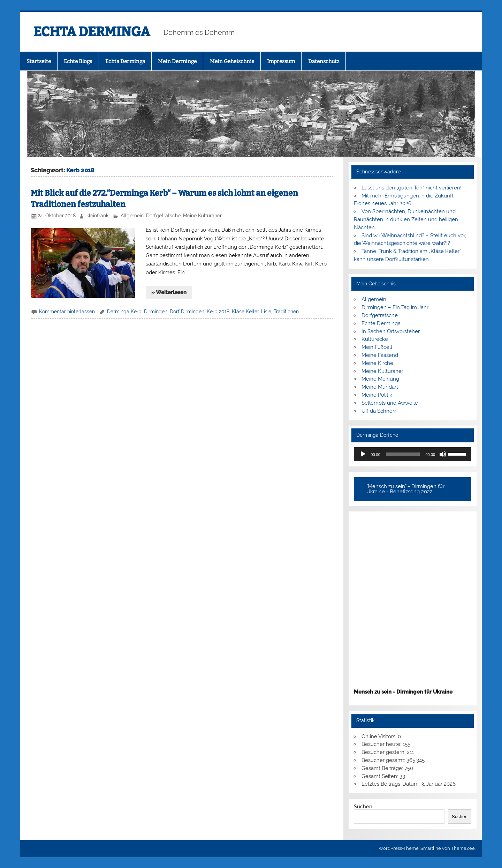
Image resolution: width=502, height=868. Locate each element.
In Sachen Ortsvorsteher (391, 331)
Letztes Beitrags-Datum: (391, 784)
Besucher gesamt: (384, 760)
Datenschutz (324, 61)
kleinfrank (97, 216)
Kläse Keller (245, 312)
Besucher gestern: (384, 752)
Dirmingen (156, 312)
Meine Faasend (380, 355)
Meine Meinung (380, 379)
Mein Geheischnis (232, 61)
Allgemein (132, 216)
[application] (413, 454)
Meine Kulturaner (202, 216)
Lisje (266, 312)
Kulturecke (375, 339)
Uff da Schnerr (379, 411)
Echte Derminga (381, 323)
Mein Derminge (177, 61)
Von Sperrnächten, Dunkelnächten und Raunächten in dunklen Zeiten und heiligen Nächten (406, 219)
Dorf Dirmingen (187, 312)
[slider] (403, 454)
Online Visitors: (380, 736)
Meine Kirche (377, 363)
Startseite (39, 61)
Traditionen (286, 312)
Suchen (363, 807)
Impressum (281, 61)
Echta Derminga (125, 61)
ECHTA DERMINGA (92, 32)
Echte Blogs (78, 61)
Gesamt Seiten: (381, 776)
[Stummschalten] (443, 454)
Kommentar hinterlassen (67, 312)
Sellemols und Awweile (390, 403)
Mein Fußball (377, 347)
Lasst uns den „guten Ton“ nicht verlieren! (412, 188)
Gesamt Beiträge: (383, 768)
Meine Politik (377, 395)
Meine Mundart (380, 387)
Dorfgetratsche (163, 216)
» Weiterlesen (169, 292)
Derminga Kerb (124, 312)
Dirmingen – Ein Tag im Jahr (395, 307)
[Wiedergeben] (363, 454)
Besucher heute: (382, 744)
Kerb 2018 (218, 312)
